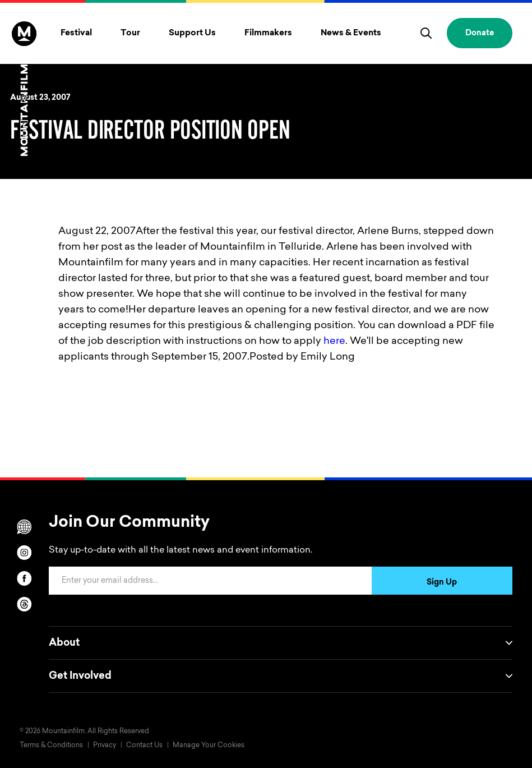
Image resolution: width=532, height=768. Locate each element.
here (334, 342)
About (281, 643)
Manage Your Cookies (209, 746)
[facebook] (24, 578)
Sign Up (442, 583)
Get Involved (281, 676)
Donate (480, 34)
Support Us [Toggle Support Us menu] (192, 33)
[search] (426, 33)
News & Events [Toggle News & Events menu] (351, 33)
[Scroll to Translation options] (24, 527)
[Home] (24, 89)
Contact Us (144, 746)
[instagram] (24, 553)
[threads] (24, 604)
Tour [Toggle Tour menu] (130, 33)
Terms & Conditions (51, 746)
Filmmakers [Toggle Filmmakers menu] (268, 33)
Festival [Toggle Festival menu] (76, 33)
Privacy (105, 746)
